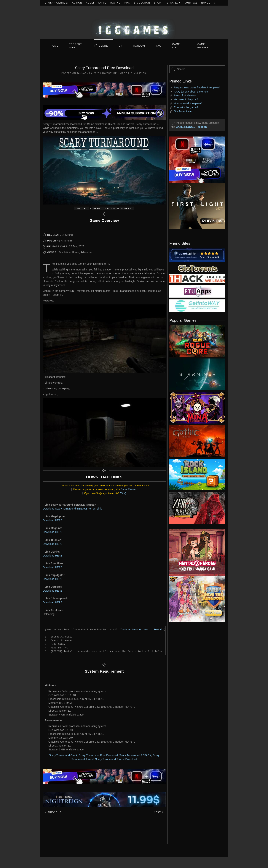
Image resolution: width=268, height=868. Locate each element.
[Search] (197, 69)
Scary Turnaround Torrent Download (116, 759)
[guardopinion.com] (197, 254)
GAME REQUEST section (191, 127)
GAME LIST (176, 46)
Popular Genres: (56, 3)
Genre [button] (103, 46)
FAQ (159, 46)
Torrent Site (76, 46)
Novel (206, 3)
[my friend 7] (197, 306)
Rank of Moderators (185, 95)
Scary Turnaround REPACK (135, 755)
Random (139, 46)
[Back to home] (134, 22)
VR (216, 3)
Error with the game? (186, 107)
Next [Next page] (159, 812)
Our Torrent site (183, 111)
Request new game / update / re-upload (197, 87)
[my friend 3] (197, 278)
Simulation (142, 3)
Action (77, 3)
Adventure (109, 73)
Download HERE (53, 520)
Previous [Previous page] (53, 812)
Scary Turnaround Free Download (98, 755)
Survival (191, 3)
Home (55, 46)
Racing (116, 3)
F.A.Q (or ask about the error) (191, 92)
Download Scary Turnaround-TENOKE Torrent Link (72, 509)
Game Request (129, 489)
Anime (103, 3)
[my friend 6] (197, 291)
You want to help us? (186, 99)
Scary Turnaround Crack (63, 755)
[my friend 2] (197, 268)
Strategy (174, 3)
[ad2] (195, 553)
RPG (127, 3)
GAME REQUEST (204, 46)
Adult (90, 3)
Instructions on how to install (142, 629)
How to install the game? (188, 103)
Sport (158, 3)
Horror (124, 73)
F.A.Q (123, 493)
